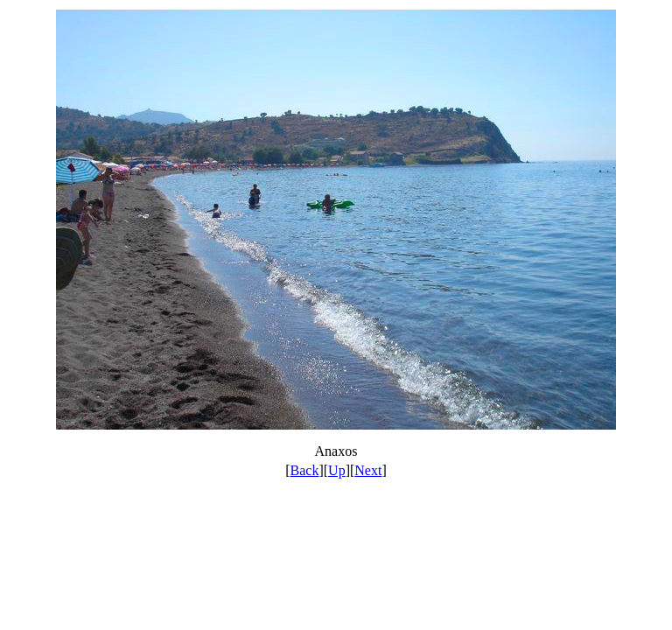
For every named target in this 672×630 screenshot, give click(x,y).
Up (337, 470)
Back (305, 470)
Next (368, 470)
